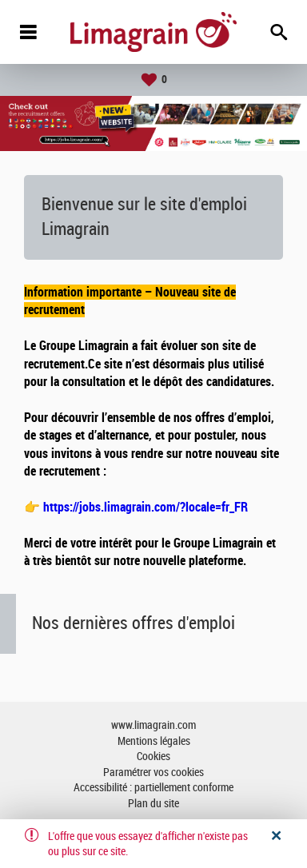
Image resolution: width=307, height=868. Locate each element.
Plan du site (153, 804)
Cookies (153, 757)
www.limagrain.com (153, 725)
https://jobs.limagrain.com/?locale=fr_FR (146, 507)
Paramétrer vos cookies (153, 772)
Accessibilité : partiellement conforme (153, 788)
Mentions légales (154, 741)
